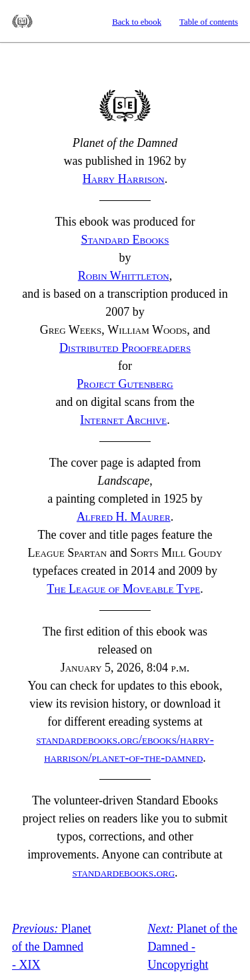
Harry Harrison (124, 179)
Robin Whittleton (124, 276)
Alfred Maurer (124, 517)
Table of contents (209, 22)
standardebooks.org (123, 873)
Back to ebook (137, 22)
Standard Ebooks (22, 21)
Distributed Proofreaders (125, 348)
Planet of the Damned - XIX (52, 947)
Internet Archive (123, 420)
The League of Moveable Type (123, 589)
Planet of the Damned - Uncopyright (192, 947)
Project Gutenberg (125, 384)
